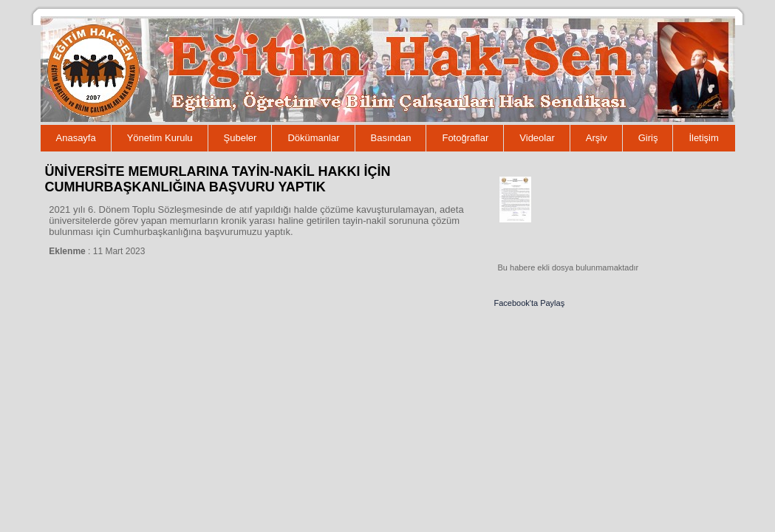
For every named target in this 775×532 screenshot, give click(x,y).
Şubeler (240, 138)
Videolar (537, 138)
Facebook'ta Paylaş (530, 303)
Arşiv (597, 138)
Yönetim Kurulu (160, 138)
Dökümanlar (313, 138)
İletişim (703, 138)
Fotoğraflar (465, 138)
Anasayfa (76, 138)
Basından (391, 138)
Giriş (648, 138)
